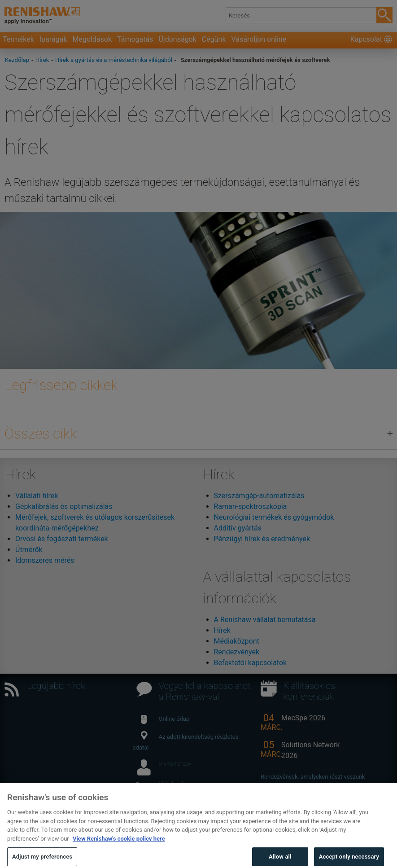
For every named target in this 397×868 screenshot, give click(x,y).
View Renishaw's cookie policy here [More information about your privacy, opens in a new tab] (119, 844)
